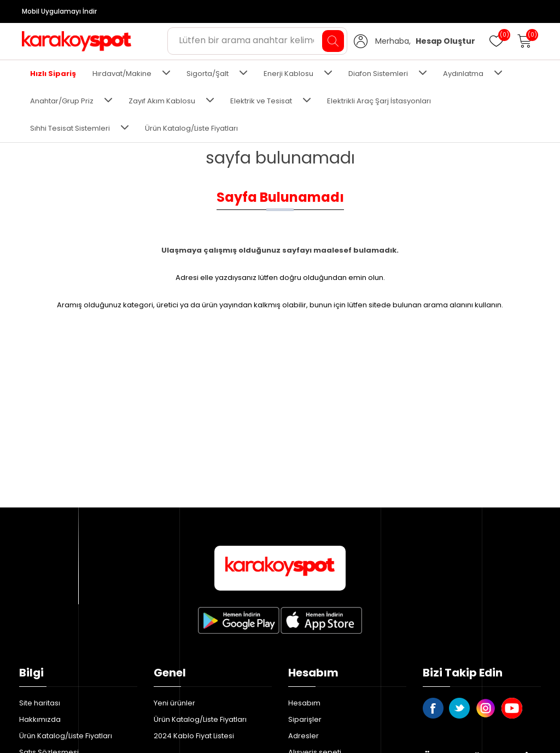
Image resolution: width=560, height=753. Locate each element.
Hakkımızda (40, 719)
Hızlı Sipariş (53, 74)
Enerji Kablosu (288, 74)
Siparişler (305, 719)
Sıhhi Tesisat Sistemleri (70, 128)
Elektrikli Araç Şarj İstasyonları (379, 101)
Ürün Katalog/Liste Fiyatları (191, 128)
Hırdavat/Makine (122, 74)
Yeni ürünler (174, 703)
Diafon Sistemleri (378, 74)
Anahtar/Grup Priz (62, 101)
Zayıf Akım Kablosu (162, 101)
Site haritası (40, 703)
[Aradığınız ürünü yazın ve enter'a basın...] (257, 41)
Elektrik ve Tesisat (261, 101)
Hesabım (304, 703)
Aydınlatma (463, 74)
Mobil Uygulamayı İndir (59, 11)
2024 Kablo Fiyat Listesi (194, 736)
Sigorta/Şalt (208, 74)
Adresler (304, 736)
